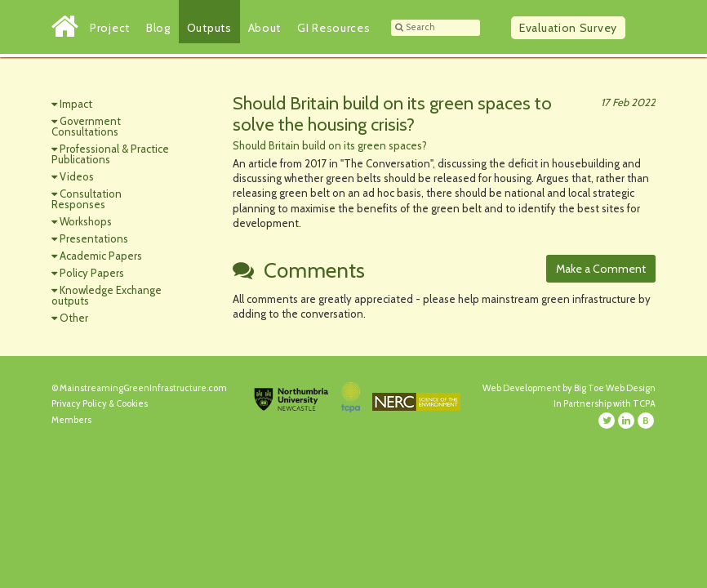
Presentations (94, 238)
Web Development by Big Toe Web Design (569, 388)
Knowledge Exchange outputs (107, 295)
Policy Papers (92, 273)
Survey (568, 28)
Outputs (209, 28)
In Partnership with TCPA (605, 403)
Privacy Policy (79, 403)
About (265, 28)
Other (74, 318)
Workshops (86, 221)
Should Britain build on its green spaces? (330, 145)
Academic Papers (101, 256)
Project (110, 28)
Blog (158, 28)
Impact (76, 104)
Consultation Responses (87, 199)
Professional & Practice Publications (110, 154)
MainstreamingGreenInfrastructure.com (143, 388)
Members (71, 420)
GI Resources (333, 28)
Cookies (132, 403)
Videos (77, 176)
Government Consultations (86, 126)
